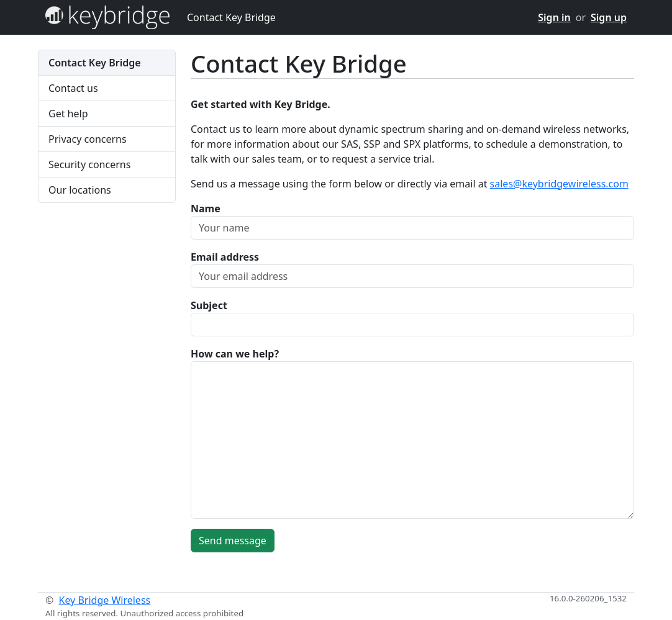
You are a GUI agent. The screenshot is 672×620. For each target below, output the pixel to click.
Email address (225, 257)
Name (206, 209)
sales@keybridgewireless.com (559, 184)
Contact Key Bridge (231, 17)
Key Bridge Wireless (104, 600)
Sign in (554, 17)
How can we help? (235, 354)
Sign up (609, 17)
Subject (209, 305)
